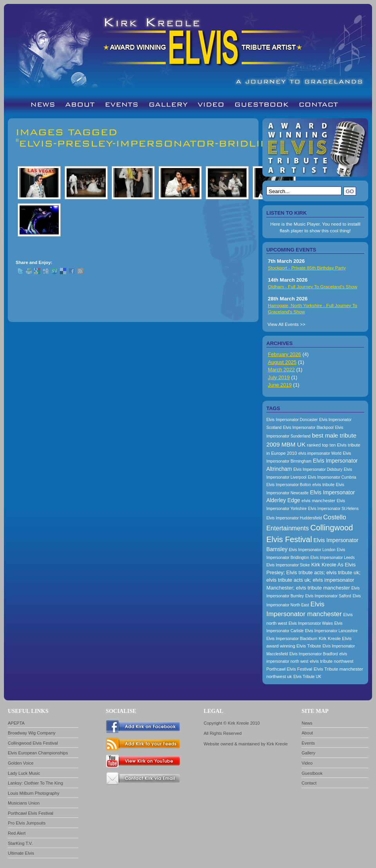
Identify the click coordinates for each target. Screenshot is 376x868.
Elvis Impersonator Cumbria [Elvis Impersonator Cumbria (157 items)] (332, 477)
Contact (309, 783)
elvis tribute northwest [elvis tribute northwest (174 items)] (332, 661)
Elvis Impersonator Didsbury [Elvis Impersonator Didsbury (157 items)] (318, 469)
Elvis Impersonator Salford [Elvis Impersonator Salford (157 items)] (328, 596)
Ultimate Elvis (21, 853)
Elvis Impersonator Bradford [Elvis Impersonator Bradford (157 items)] (314, 654)
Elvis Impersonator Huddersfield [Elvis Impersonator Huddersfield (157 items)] (294, 518)
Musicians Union (24, 803)
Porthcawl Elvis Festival (31, 813)
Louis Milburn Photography (33, 793)
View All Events (283, 324)
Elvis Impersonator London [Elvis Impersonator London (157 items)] (312, 550)
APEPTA (16, 723)
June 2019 (280, 385)
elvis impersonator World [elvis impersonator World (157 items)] (320, 453)
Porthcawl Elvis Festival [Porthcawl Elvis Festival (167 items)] (289, 669)
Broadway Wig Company (32, 733)
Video (307, 763)
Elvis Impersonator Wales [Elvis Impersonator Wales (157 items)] (311, 623)
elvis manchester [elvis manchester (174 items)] (318, 501)
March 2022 (281, 370)
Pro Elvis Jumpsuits (27, 823)
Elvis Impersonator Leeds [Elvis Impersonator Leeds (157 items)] (333, 558)
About (307, 733)
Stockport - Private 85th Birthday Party (307, 268)
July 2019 (279, 377)
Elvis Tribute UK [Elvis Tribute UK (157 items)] (307, 677)
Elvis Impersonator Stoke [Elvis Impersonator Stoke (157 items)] (288, 565)
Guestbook (312, 773)
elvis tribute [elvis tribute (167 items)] (324, 485)
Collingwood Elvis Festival (33, 743)
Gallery (308, 753)
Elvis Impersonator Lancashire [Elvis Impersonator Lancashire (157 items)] (332, 631)
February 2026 (285, 354)
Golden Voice (21, 763)
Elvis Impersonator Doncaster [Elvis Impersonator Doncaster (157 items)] (292, 420)
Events (308, 743)
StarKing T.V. (20, 843)
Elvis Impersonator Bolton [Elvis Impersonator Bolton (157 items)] (289, 485)
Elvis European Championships (38, 753)
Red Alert (17, 833)
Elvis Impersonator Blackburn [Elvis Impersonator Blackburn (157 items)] (292, 639)
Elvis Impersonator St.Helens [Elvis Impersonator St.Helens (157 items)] (333, 509)
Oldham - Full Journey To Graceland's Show (313, 287)
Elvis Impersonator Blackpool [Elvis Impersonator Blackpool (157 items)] (308, 428)
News (307, 723)
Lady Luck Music (24, 773)
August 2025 (282, 362)
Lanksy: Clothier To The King (35, 783)
